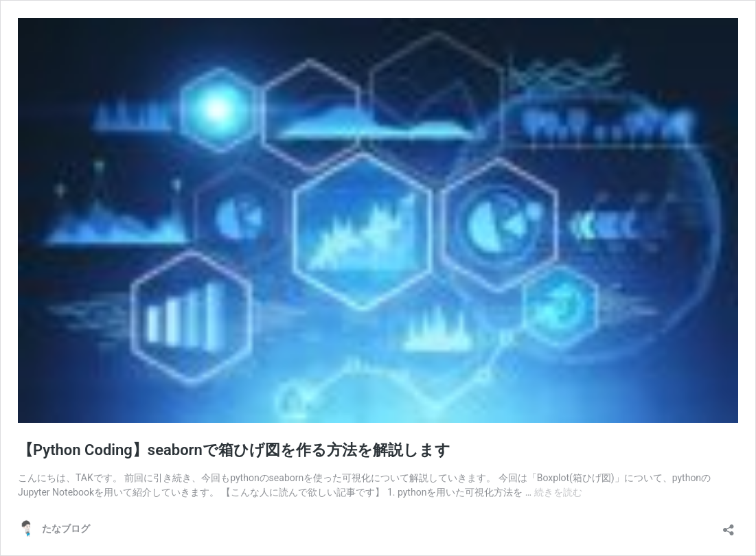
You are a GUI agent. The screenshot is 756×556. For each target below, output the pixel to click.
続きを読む (558, 492)
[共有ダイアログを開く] (729, 525)
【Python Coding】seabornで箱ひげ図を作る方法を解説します (234, 450)
